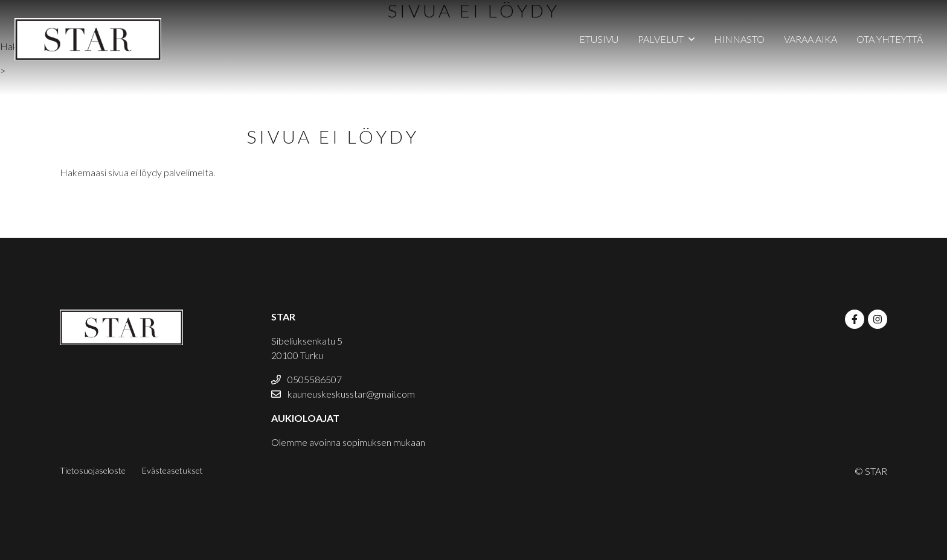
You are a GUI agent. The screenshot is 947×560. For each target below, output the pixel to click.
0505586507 (307, 379)
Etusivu (599, 39)
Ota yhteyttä (890, 39)
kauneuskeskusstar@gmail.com (343, 394)
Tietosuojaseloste (93, 470)
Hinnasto (739, 39)
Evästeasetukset (172, 470)
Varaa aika (811, 39)
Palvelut (661, 39)
